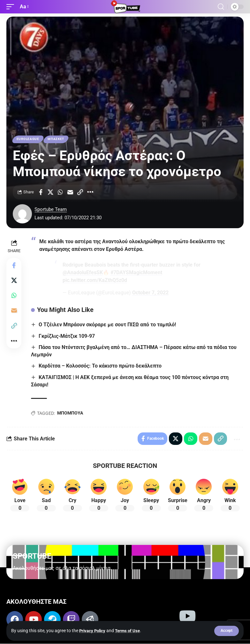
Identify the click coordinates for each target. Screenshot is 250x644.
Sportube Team (51, 209)
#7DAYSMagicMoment (136, 273)
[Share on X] (50, 192)
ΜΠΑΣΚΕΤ (56, 139)
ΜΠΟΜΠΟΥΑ (70, 413)
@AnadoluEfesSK (83, 273)
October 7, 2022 (150, 293)
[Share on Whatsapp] (60, 192)
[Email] (70, 192)
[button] (227, 631)
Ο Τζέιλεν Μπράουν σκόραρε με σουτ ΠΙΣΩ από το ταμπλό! (107, 325)
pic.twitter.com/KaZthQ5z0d (95, 280)
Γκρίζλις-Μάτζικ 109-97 (67, 336)
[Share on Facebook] (41, 192)
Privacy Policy (93, 631)
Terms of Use (130, 631)
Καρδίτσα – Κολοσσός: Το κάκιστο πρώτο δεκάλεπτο (100, 366)
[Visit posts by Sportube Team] (22, 214)
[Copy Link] (80, 192)
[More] (90, 192)
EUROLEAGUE (28, 139)
